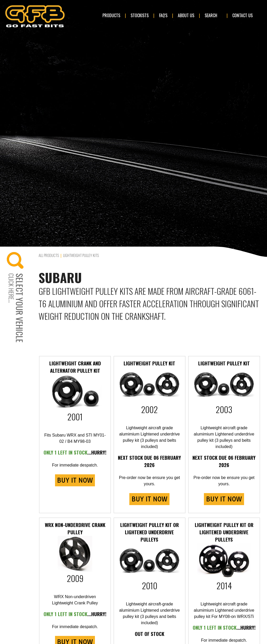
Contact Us (242, 15)
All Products (49, 255)
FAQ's (163, 15)
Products (111, 15)
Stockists (140, 15)
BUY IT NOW (75, 480)
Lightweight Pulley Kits (81, 255)
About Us (186, 15)
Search (211, 15)
